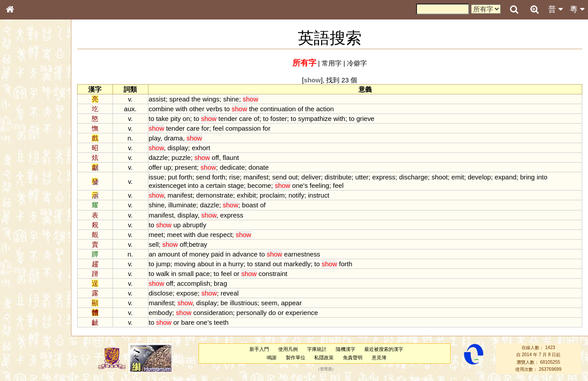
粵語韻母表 (24, 194)
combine (167, 109)
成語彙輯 (22, 295)
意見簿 (381, 358)
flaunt (236, 157)
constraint (278, 274)
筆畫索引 (22, 127)
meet (162, 235)
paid (222, 254)
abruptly (200, 225)
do (278, 313)
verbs (220, 109)
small (191, 274)
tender (233, 119)
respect (227, 235)
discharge (419, 177)
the (201, 99)
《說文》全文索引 (32, 278)
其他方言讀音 (27, 254)
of (306, 109)
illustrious (249, 303)
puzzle (186, 157)
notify (302, 195)
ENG (39, 98)
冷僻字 (360, 63)
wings (216, 99)
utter (367, 177)
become (265, 185)
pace (208, 274)
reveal (235, 293)
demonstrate (220, 195)
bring (533, 177)
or (242, 274)
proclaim (278, 195)
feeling (325, 185)
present (191, 167)
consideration (218, 313)
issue (162, 177)
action (331, 109)
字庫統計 (319, 349)
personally (257, 313)
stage (241, 185)
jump (168, 264)
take (167, 119)
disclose (166, 293)
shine (237, 99)
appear (297, 303)
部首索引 (22, 119)
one (303, 185)
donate (264, 167)
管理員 (328, 369)
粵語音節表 (24, 176)
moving (190, 264)
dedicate (238, 167)
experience (307, 313)
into (547, 177)
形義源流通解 (27, 153)
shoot (445, 177)
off (221, 157)
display (183, 148)
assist (163, 99)
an (158, 254)
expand (511, 177)
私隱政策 (327, 358)
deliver (316, 177)
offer (161, 167)
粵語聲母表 (24, 185)
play (160, 138)
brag (226, 283)
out (298, 177)
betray (203, 244)
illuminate (188, 205)
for (211, 128)
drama (179, 138)
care (251, 119)
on (192, 119)
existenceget (173, 185)
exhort (206, 148)
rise (240, 177)
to (232, 109)
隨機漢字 (348, 349)
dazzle (164, 157)
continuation (283, 109)
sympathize (320, 119)
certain (221, 185)
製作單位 (298, 358)
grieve (371, 119)
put (178, 177)
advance (251, 254)
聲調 (42, 237)
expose (192, 293)
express (389, 177)
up (173, 167)
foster (284, 119)
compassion (249, 128)
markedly (302, 264)
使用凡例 (291, 349)
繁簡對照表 (24, 303)
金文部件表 (24, 144)
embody (166, 313)
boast (255, 205)
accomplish (199, 283)
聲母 (18, 237)
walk (168, 274)
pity (181, 119)
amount (175, 254)
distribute (344, 177)
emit (463, 177)
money (204, 254)
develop (485, 177)
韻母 (30, 237)
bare (193, 322)
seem (275, 303)
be (230, 303)
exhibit (252, 195)
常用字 (334, 63)
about (211, 264)
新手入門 (262, 349)
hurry (241, 264)
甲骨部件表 (24, 136)
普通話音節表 (27, 246)
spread (185, 99)
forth (191, 177)
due (208, 235)
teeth (227, 322)
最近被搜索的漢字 (386, 349)
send (208, 177)
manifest (262, 177)
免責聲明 (355, 358)
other (202, 109)
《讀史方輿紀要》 (32, 287)
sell (159, 244)
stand (268, 264)
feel (224, 128)
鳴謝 (274, 358)
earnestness (308, 254)
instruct (324, 195)
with (187, 109)
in (234, 254)
